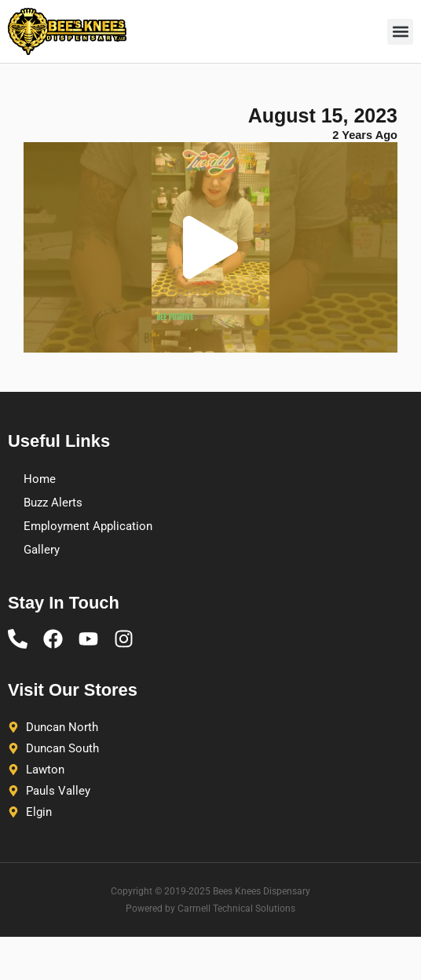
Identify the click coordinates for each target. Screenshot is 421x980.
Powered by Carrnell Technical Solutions (210, 909)
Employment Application (88, 526)
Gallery (42, 550)
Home (40, 479)
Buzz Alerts (53, 503)
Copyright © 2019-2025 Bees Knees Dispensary (210, 891)
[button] (400, 32)
